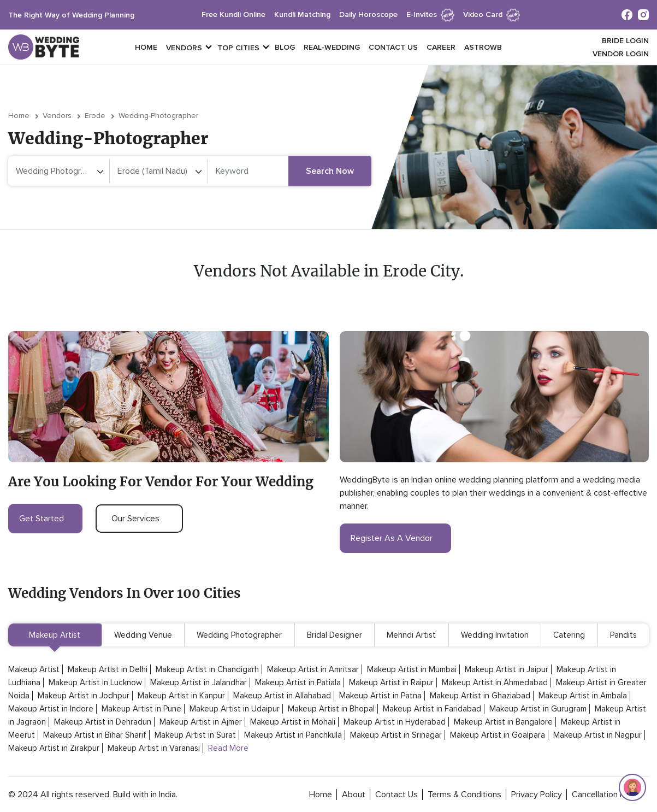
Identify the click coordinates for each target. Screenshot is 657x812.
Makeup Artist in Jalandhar (199, 682)
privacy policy (537, 795)
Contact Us (393, 47)
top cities (238, 48)
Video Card (492, 14)
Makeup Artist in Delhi (108, 669)
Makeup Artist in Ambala (583, 696)
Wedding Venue (143, 635)
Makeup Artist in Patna (380, 696)
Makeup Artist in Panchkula (293, 735)
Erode (95, 116)
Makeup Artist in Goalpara (498, 735)
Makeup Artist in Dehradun (103, 722)
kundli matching (302, 14)
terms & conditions (464, 795)
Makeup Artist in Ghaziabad (480, 696)
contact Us (396, 795)
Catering (569, 635)
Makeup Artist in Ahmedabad (495, 682)
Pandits (623, 635)
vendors (184, 48)
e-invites (430, 14)
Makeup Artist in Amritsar (313, 669)
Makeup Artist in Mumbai (412, 669)
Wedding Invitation (495, 635)
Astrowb (483, 47)
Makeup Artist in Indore (51, 709)
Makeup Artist (55, 635)
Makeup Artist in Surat (195, 735)
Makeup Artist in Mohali (293, 722)
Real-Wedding (332, 47)
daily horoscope (368, 14)
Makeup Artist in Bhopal (331, 709)
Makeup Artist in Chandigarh (207, 669)
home (321, 795)
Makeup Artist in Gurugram (538, 709)
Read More (228, 748)
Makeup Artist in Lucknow (95, 682)
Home (146, 47)
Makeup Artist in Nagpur (597, 735)
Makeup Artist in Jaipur (507, 669)
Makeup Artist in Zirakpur (54, 748)
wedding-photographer (158, 116)
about (354, 795)
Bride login (625, 41)
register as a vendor (395, 538)
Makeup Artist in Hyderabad (395, 722)
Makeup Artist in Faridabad (432, 709)
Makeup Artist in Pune (141, 709)
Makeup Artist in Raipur (391, 682)
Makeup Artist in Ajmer (201, 722)
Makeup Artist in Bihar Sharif (95, 735)
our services (139, 519)
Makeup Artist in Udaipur (235, 709)
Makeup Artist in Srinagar (396, 735)
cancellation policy (607, 795)
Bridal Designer (335, 635)
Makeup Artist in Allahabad (282, 696)
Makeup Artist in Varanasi (154, 748)
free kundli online (233, 14)
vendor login (621, 54)
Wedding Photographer (239, 635)
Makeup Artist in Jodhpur (84, 696)
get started (45, 519)
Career (441, 47)
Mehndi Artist (411, 635)
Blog (285, 47)
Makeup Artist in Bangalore (503, 722)
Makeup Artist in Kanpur (181, 696)
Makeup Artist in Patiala (298, 682)
